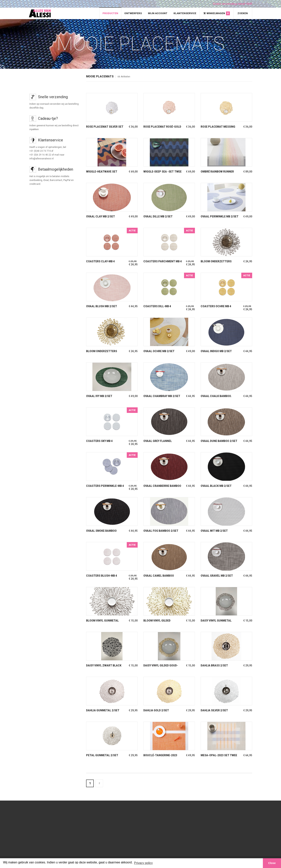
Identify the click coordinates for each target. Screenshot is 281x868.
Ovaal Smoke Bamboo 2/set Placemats (102, 531)
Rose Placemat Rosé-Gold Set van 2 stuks (159, 127)
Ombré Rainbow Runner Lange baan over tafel (218, 172)
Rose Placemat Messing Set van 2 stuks (219, 127)
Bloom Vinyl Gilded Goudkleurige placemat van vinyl (161, 621)
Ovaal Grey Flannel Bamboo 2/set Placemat (161, 441)
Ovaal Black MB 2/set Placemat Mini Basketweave (216, 486)
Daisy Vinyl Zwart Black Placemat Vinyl (104, 666)
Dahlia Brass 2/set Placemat (215, 666)
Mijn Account (158, 13)
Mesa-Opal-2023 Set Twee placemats (220, 755)
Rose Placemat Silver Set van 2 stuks (102, 127)
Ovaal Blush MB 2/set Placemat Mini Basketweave (102, 306)
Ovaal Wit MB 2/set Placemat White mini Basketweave (216, 531)
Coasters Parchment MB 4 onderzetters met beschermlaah (162, 261)
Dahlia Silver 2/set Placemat (215, 710)
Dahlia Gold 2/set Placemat (157, 710)
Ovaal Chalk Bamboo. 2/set (216, 396)
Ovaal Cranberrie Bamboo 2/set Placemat (163, 486)
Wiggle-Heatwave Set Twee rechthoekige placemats (102, 172)
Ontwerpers (133, 13)
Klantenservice (185, 13)
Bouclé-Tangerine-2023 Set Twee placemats (161, 755)
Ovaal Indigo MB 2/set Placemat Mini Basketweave (217, 351)
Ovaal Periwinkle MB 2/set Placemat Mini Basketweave (216, 217)
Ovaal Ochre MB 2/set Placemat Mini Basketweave (159, 351)
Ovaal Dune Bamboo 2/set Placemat (219, 441)
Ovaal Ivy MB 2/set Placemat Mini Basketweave (99, 396)
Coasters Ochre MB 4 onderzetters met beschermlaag (216, 306)
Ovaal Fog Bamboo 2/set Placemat (161, 531)
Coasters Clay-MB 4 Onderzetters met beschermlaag (101, 261)
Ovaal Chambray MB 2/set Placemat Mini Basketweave (162, 396)
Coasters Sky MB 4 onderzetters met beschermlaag (100, 441)
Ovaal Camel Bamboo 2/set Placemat (159, 576)
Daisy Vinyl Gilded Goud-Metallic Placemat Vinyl (162, 666)
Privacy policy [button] (143, 863)
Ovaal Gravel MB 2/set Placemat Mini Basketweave (217, 576)
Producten (110, 13)
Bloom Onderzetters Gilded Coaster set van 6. (105, 351)
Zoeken (243, 13)
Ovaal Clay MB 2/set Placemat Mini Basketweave (101, 217)
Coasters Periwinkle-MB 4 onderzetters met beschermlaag (105, 486)
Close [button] (272, 863)
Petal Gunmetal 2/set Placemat (103, 755)
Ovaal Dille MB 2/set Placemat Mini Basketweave (158, 217)
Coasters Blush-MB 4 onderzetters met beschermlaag (102, 576)
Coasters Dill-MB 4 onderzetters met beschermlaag (158, 306)
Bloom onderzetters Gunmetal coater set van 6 (220, 261)
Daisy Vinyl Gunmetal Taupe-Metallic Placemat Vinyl (216, 621)
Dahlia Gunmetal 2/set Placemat (103, 710)
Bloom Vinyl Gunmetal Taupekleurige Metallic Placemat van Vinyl (104, 621)
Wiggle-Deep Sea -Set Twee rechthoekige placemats (159, 172)
